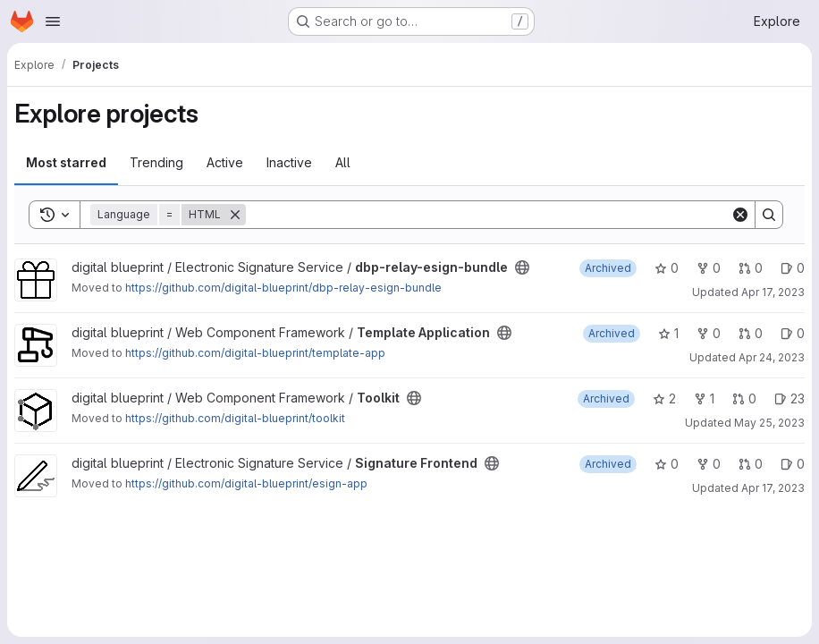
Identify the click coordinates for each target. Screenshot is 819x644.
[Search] (488, 215)
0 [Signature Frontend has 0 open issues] (793, 464)
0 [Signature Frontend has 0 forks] (709, 464)
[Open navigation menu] (53, 21)
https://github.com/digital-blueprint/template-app (255, 353)
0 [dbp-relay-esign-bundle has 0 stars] (667, 268)
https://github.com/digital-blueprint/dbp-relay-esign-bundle (283, 288)
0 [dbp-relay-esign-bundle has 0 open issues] (793, 268)
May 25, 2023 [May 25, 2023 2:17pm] (769, 423)
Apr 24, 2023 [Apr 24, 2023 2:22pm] (772, 357)
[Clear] (740, 215)
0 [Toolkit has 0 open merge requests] (744, 398)
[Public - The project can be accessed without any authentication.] (522, 267)
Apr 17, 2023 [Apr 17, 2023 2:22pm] (773, 488)
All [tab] (343, 162)
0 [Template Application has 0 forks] (709, 333)
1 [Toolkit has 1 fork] (704, 398)
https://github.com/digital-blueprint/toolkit (235, 418)
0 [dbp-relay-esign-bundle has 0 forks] (709, 268)
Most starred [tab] (66, 162)
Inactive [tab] (289, 162)
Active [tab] (225, 162)
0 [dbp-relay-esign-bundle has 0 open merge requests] (751, 268)
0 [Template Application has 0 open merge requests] (751, 333)
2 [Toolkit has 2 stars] (664, 398)
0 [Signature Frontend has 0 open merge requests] (751, 464)
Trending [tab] (156, 162)
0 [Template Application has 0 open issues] (793, 333)
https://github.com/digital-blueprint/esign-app (246, 483)
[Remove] (235, 215)
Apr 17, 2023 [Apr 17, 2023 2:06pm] (773, 292)
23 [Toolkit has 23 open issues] (789, 398)
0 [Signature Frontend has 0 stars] (667, 464)
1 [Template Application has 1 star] (668, 333)
